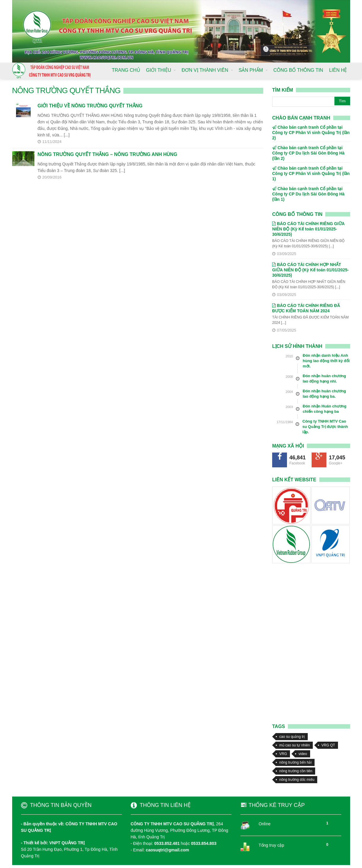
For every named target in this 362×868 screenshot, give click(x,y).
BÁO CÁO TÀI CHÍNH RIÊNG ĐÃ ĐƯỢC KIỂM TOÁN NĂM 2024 (306, 308)
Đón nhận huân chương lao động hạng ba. (324, 394)
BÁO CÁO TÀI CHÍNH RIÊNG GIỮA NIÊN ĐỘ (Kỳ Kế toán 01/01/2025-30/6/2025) (308, 229)
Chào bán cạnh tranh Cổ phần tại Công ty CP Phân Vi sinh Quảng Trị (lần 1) (311, 173)
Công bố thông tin (297, 214)
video (303, 754)
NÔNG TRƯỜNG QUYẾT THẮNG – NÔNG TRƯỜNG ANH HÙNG (107, 154)
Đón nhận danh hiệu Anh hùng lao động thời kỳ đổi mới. (326, 361)
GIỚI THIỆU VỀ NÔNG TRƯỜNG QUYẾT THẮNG (90, 106)
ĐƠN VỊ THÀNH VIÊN (205, 70)
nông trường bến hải (295, 762)
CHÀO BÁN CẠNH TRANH (301, 118)
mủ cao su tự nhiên (295, 745)
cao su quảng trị (292, 737)
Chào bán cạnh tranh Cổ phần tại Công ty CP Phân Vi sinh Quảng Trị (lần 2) (311, 133)
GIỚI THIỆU (159, 70)
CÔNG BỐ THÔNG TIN (298, 70)
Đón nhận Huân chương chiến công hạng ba (324, 409)
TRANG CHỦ (126, 70)
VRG (283, 754)
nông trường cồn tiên (296, 771)
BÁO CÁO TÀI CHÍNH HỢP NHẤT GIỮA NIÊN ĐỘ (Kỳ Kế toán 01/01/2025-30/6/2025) (310, 270)
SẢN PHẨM (251, 70)
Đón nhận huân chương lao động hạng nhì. (324, 379)
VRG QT (328, 745)
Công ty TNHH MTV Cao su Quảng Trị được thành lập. (325, 427)
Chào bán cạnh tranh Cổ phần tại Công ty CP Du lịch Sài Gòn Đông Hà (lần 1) (308, 194)
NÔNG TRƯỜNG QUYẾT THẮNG (66, 90)
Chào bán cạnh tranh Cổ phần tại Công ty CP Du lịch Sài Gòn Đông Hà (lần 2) (308, 153)
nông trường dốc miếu (297, 780)
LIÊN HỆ (338, 70)
